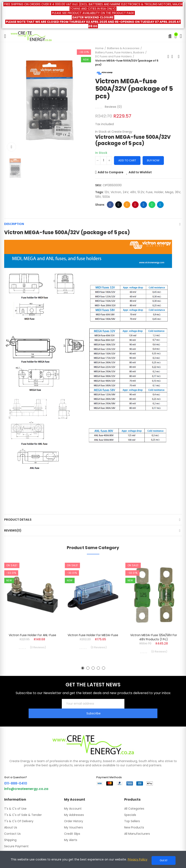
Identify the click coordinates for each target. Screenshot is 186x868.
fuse (149, 192)
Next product (179, 56)
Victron (116, 192)
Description (14, 224)
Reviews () (113, 107)
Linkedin (144, 205)
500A (106, 197)
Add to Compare (111, 172)
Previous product (168, 56)
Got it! (164, 860)
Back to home (173, 56)
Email (127, 205)
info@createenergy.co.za (26, 779)
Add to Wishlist (140, 172)
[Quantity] (104, 161)
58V (98, 197)
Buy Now (153, 160)
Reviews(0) (13, 530)
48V (133, 192)
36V (178, 192)
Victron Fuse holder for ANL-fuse (32, 635)
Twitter (118, 205)
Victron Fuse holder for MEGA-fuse (93, 635)
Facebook (110, 205)
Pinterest (135, 205)
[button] (83, 668)
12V (107, 192)
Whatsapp (152, 205)
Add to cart (127, 160)
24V (126, 192)
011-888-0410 (16, 774)
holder (159, 192)
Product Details (18, 520)
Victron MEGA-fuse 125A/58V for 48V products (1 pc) (154, 637)
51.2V (141, 192)
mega (169, 192)
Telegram (160, 205)
